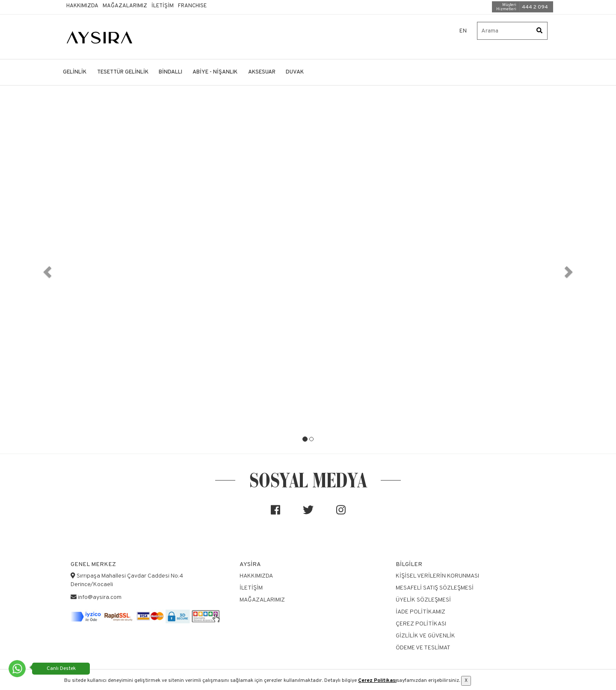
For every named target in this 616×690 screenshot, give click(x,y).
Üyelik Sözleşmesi (423, 600)
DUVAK (295, 72)
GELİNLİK (75, 72)
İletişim (163, 6)
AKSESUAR (262, 72)
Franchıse (192, 6)
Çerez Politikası (377, 681)
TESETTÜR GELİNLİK (123, 72)
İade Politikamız (421, 612)
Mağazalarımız (125, 6)
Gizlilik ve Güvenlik (425, 636)
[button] (46, 269)
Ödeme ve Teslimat (423, 648)
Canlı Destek (61, 669)
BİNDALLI (170, 72)
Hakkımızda (82, 6)
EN (463, 31)
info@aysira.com (100, 597)
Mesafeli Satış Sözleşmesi (435, 588)
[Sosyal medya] (275, 513)
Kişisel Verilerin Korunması (437, 576)
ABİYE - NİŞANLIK (215, 72)
